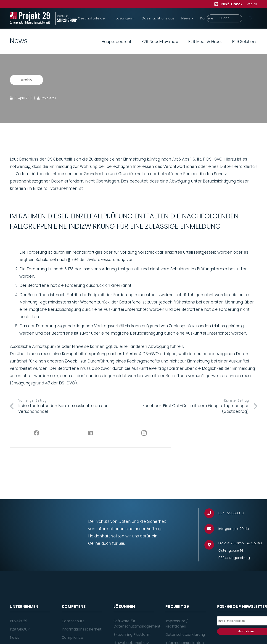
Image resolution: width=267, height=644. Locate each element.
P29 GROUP (20, 629)
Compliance (72, 637)
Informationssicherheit (82, 629)
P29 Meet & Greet (205, 42)
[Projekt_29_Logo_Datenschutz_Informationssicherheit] (30, 18)
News (15, 637)
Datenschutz (73, 621)
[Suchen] (251, 18)
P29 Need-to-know (160, 42)
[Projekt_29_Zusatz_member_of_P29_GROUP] (66, 18)
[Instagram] (144, 433)
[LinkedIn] (90, 433)
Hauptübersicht (116, 42)
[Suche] (225, 18)
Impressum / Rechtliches (177, 624)
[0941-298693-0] (211, 513)
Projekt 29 (19, 621)
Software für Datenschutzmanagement (137, 624)
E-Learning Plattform (132, 635)
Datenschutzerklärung (185, 635)
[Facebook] (37, 433)
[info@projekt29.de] (211, 529)
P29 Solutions (245, 42)
